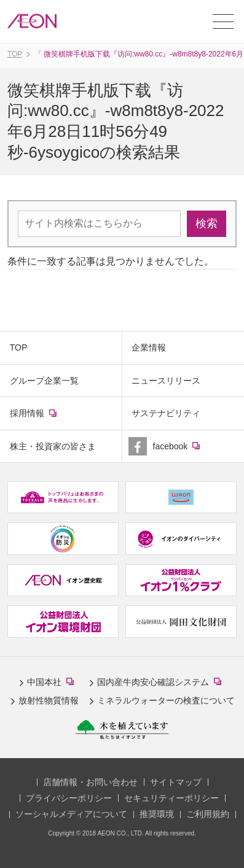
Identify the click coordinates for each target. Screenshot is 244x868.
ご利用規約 (208, 814)
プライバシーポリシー (69, 798)
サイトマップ (176, 782)
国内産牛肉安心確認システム (162, 683)
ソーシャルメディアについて (71, 814)
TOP (19, 347)
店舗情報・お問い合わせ (90, 782)
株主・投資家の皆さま (53, 446)
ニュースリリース (166, 381)
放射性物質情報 (49, 700)
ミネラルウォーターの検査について (166, 700)
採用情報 (43, 418)
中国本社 (53, 683)
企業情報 (149, 347)
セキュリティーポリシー (171, 798)
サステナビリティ (166, 413)
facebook (187, 451)
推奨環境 (157, 814)
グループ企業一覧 (44, 381)
